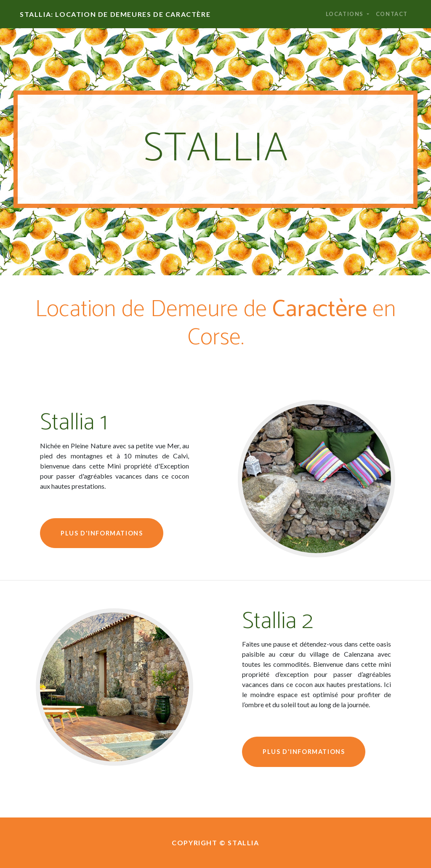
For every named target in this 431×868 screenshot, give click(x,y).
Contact (392, 14)
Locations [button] (346, 14)
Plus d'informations (102, 533)
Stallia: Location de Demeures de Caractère (115, 14)
